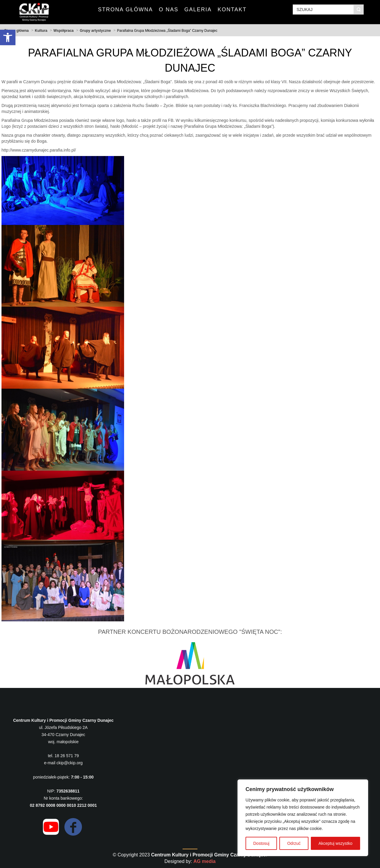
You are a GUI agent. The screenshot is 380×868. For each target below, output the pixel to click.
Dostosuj (261, 843)
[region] (303, 818)
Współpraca (64, 31)
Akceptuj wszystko (335, 843)
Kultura (41, 31)
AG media (205, 861)
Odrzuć (294, 843)
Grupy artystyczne (95, 31)
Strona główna (16, 31)
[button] (8, 37)
